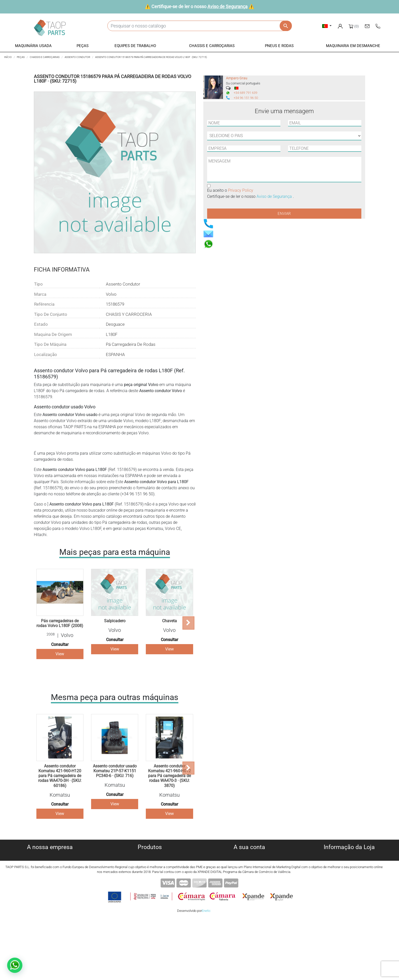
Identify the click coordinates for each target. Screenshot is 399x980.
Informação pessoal (249, 856)
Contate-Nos (50, 892)
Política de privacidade (50, 868)
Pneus (150, 886)
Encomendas (249, 862)
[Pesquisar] (199, 26)
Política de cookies (50, 862)
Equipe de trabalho (150, 874)
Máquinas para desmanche (150, 862)
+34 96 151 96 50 (246, 98)
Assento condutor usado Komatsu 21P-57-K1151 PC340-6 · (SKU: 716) (115, 771)
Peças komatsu (150, 892)
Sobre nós (50, 856)
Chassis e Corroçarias (150, 880)
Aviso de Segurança (227, 6)
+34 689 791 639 (245, 93)
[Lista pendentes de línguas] (327, 26)
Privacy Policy (241, 190)
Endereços (250, 874)
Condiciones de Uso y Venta (50, 880)
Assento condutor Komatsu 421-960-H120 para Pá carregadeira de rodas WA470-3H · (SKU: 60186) (60, 776)
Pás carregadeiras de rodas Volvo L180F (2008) (60, 623)
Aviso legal (50, 874)
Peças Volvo (150, 899)
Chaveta (169, 621)
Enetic (206, 972)
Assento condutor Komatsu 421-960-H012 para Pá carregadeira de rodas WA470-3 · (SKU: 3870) (169, 776)
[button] (33, 46)
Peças (150, 868)
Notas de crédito (250, 868)
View (60, 654)
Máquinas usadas (150, 856)
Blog (50, 899)
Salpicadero (115, 621)
